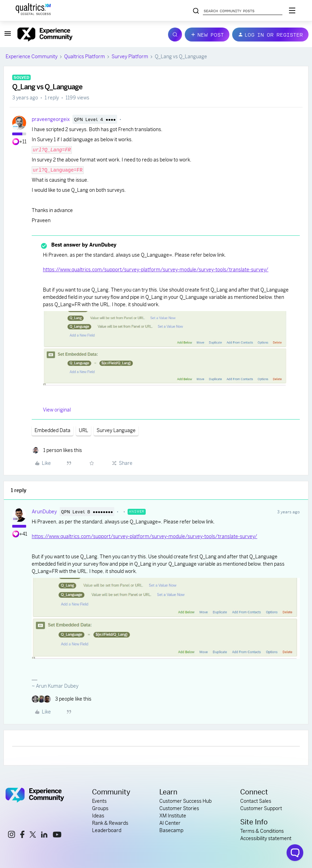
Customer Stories (179, 808)
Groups (100, 808)
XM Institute (173, 816)
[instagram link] (12, 835)
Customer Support (261, 808)
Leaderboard (107, 830)
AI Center (170, 823)
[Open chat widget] (295, 853)
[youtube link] (57, 836)
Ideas (98, 816)
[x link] (33, 836)
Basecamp (171, 830)
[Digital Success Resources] (292, 10)
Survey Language (116, 430)
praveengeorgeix (51, 119)
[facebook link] (22, 835)
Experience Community (32, 56)
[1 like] (57, 450)
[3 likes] (62, 699)
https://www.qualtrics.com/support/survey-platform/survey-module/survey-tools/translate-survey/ (156, 270)
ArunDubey (44, 512)
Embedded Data (52, 430)
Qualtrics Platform (85, 56)
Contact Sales (256, 801)
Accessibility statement (266, 838)
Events (99, 801)
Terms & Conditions (262, 831)
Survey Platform (130, 56)
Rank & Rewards (110, 823)
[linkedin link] (44, 836)
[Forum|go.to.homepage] (89, 35)
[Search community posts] (196, 11)
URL (83, 430)
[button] (8, 36)
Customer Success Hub (185, 801)
